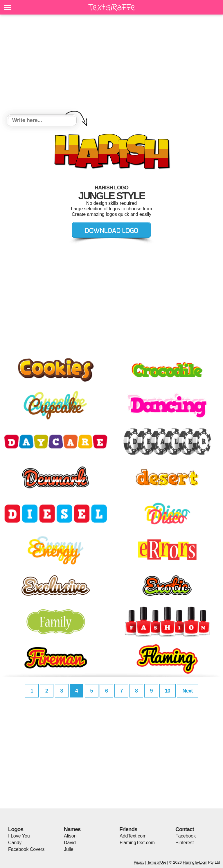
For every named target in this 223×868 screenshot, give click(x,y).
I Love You (19, 836)
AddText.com (133, 836)
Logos (16, 829)
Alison (70, 836)
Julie (69, 849)
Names (72, 829)
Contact (185, 829)
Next (187, 691)
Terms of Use (157, 862)
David (70, 843)
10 (168, 691)
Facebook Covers (26, 849)
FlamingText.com (137, 843)
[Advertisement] (111, 65)
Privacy (139, 862)
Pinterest (185, 843)
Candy (15, 843)
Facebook (186, 836)
